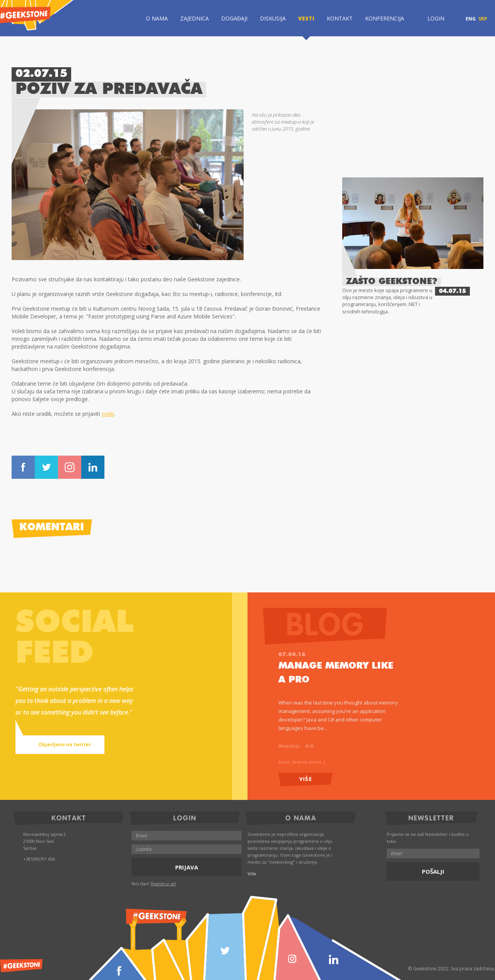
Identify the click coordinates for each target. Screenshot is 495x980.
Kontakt (340, 18)
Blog (336, 623)
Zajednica (195, 18)
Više (306, 778)
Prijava (187, 867)
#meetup (289, 746)
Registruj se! (163, 884)
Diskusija (273, 18)
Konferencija (385, 18)
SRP (483, 19)
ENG (471, 19)
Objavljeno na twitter (56, 745)
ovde (108, 414)
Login (430, 18)
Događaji (234, 18)
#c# (309, 746)
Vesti (306, 18)
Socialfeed (75, 639)
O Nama (157, 18)
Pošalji (433, 871)
